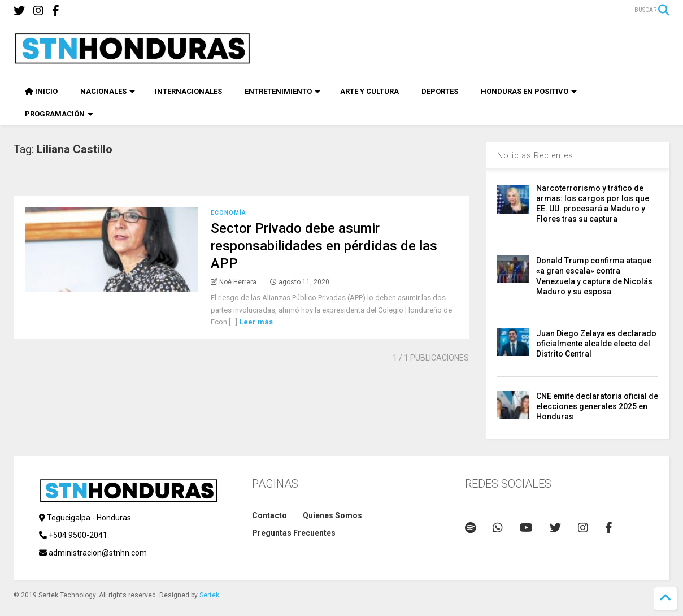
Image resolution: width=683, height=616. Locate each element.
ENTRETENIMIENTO (282, 91)
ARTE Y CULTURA (369, 91)
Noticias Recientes (535, 155)
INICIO (41, 91)
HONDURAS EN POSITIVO (529, 91)
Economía (229, 213)
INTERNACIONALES (188, 91)
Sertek (209, 595)
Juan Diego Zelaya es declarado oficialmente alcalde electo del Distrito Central (596, 344)
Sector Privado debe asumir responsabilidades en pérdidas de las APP (324, 246)
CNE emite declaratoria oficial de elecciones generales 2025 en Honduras (597, 406)
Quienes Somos (332, 515)
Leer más (256, 322)
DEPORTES (440, 91)
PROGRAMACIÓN (59, 114)
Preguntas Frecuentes (294, 533)
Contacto (269, 515)
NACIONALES (108, 91)
